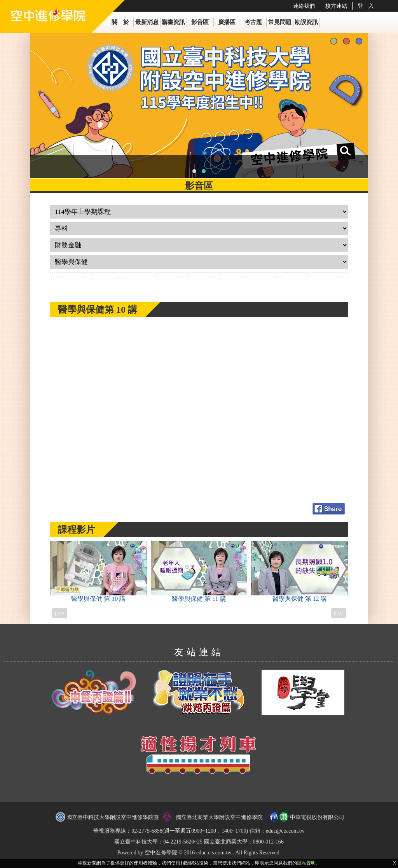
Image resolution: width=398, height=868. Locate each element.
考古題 (253, 22)
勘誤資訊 (306, 22)
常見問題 (280, 22)
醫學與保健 (99, 571)
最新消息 (147, 22)
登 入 (366, 6)
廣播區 (227, 22)
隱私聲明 (306, 863)
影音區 (200, 22)
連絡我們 (304, 6)
